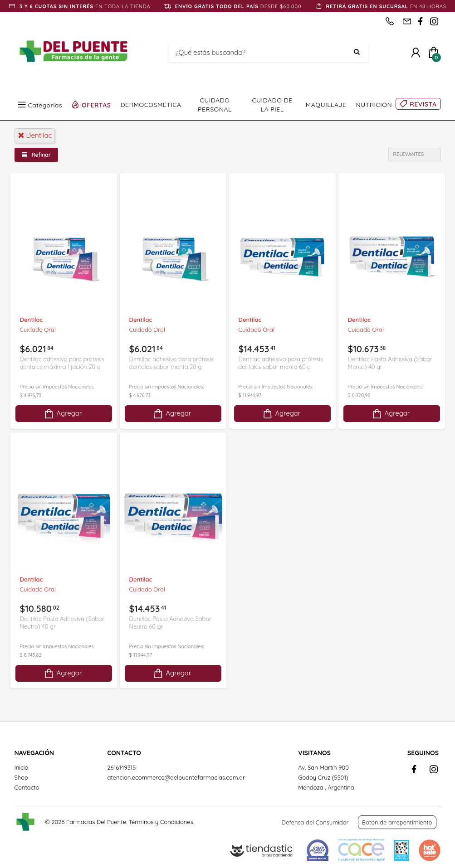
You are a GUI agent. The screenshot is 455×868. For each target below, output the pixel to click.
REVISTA (423, 104)
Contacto (27, 787)
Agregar (63, 414)
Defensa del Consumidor (315, 822)
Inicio (22, 767)
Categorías (45, 105)
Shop (21, 777)
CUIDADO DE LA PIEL (272, 105)
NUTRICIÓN (374, 105)
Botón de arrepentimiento (397, 822)
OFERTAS (96, 105)
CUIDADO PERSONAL (215, 105)
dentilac (35, 135)
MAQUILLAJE (326, 105)
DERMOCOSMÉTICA (151, 105)
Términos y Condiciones (161, 822)
